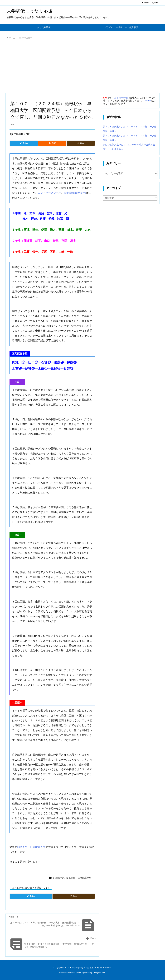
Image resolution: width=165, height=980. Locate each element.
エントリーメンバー (49, 193)
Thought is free (99, 973)
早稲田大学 (27, 38)
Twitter (148, 101)
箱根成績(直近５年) (75, 193)
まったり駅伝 (121, 98)
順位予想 (22, 847)
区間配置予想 (38, 847)
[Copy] (81, 143)
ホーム (12, 38)
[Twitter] (24, 143)
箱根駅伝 (71, 878)
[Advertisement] (82, 67)
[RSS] (52, 143)
